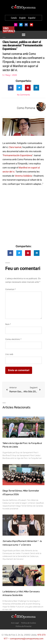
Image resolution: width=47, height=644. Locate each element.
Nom (8, 324)
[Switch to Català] (14, 18)
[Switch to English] (22, 18)
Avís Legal (15, 623)
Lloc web (9, 354)
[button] (11, 88)
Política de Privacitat (24, 626)
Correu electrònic (13, 339)
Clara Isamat (15, 147)
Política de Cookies (29, 623)
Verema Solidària (23, 176)
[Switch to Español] (32, 18)
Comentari (11, 289)
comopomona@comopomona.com (27, 639)
